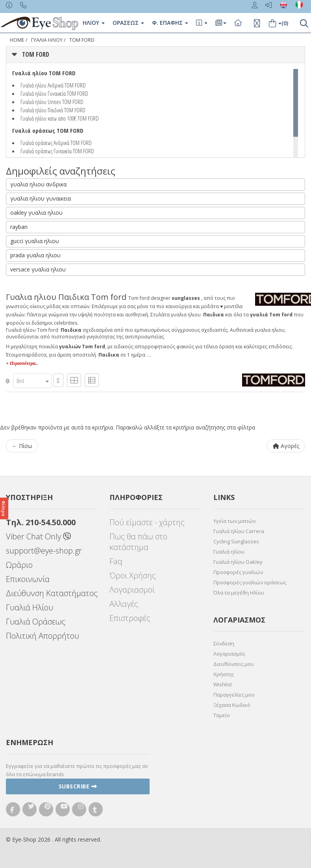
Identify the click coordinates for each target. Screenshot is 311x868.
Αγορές (286, 446)
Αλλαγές (124, 604)
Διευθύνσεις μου (234, 664)
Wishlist (223, 684)
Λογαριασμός (229, 654)
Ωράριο (19, 565)
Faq (116, 561)
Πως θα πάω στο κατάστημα (138, 542)
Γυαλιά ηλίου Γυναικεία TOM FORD (54, 93)
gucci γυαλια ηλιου (35, 241)
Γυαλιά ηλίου (229, 552)
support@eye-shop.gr (44, 551)
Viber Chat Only (38, 536)
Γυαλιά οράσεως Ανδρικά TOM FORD (56, 143)
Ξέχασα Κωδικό (232, 705)
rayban (19, 227)
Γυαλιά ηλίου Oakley (238, 562)
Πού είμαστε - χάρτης (147, 522)
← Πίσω (22, 446)
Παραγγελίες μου (234, 695)
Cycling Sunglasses (236, 541)
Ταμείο (222, 715)
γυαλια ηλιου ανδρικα (38, 184)
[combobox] (32, 381)
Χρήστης (224, 674)
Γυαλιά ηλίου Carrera (239, 531)
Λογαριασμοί (132, 590)
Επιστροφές (130, 618)
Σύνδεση (224, 643)
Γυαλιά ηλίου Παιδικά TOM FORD (53, 110)
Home (17, 40)
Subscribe (78, 786)
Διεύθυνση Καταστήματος (52, 593)
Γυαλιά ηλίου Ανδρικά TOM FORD (53, 85)
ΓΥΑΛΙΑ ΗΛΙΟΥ (47, 40)
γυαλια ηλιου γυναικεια (41, 198)
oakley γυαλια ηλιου (36, 213)
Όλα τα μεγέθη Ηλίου (239, 593)
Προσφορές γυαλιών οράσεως (250, 582)
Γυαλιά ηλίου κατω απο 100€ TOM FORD (60, 118)
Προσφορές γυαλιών (238, 572)
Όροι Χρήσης (133, 575)
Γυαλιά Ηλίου (30, 607)
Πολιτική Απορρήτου (43, 636)
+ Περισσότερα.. (22, 363)
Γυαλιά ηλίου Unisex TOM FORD (52, 102)
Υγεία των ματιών (234, 521)
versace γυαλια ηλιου (38, 269)
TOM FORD (82, 40)
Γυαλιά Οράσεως (36, 622)
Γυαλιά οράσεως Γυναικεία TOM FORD (57, 151)
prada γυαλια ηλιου (35, 255)
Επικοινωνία (28, 579)
